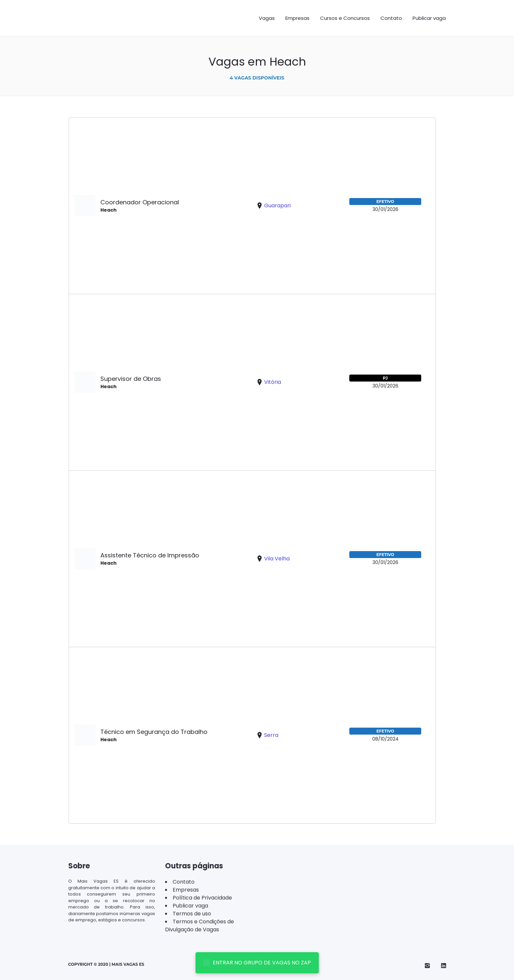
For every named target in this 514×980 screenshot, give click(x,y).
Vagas (267, 18)
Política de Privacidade (202, 898)
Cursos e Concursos (345, 18)
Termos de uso (192, 914)
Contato (391, 18)
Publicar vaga (429, 18)
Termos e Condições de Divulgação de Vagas (200, 926)
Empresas (297, 18)
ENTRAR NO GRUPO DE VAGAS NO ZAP (257, 963)
